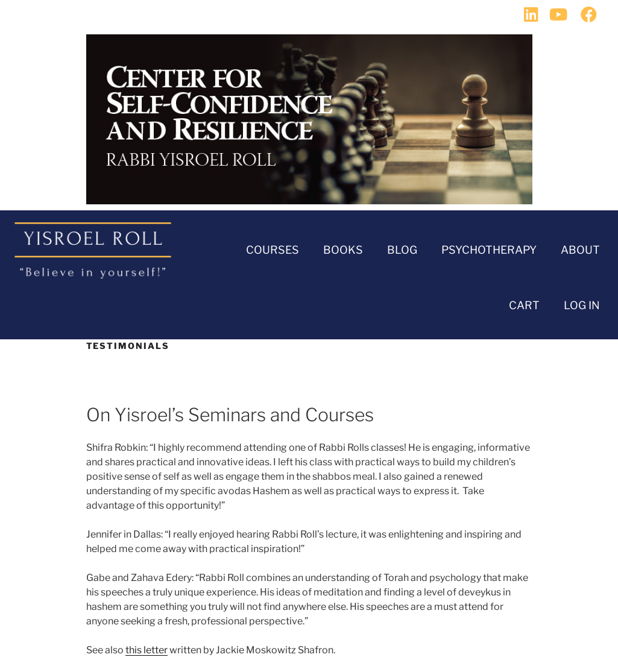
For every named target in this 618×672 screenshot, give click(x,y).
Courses (273, 250)
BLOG (402, 250)
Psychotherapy (489, 250)
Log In (582, 305)
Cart (524, 305)
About (580, 250)
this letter (147, 650)
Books (343, 250)
